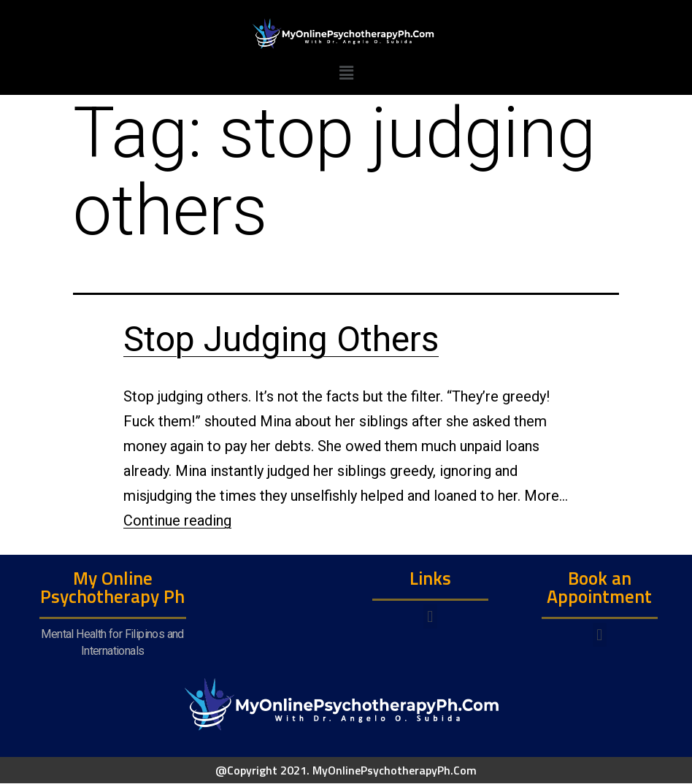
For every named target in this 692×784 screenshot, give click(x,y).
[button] (430, 616)
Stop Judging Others (281, 339)
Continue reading (177, 520)
